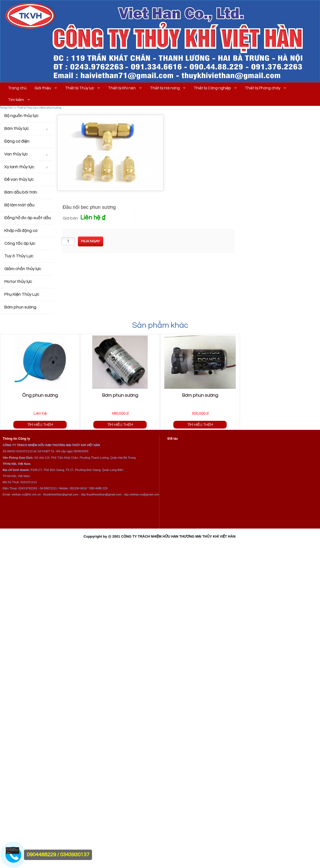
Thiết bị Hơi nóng (165, 88)
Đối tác (173, 439)
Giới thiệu (43, 88)
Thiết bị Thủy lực (80, 88)
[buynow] (91, 241)
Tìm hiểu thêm (40, 425)
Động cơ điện (17, 141)
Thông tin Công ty (16, 439)
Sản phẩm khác (160, 325)
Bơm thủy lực (17, 129)
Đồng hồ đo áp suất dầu (28, 218)
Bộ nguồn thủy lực (21, 116)
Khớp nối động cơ (21, 231)
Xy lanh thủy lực (19, 167)
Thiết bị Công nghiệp (212, 88)
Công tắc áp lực (20, 243)
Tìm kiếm (16, 100)
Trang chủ (17, 88)
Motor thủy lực (18, 282)
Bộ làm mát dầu (19, 205)
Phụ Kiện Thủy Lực (22, 294)
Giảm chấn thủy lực (23, 269)
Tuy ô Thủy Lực (19, 256)
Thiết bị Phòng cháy (263, 88)
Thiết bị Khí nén (122, 88)
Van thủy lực (16, 154)
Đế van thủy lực (19, 179)
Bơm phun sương (51, 108)
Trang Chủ (6, 108)
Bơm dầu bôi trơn (21, 192)
